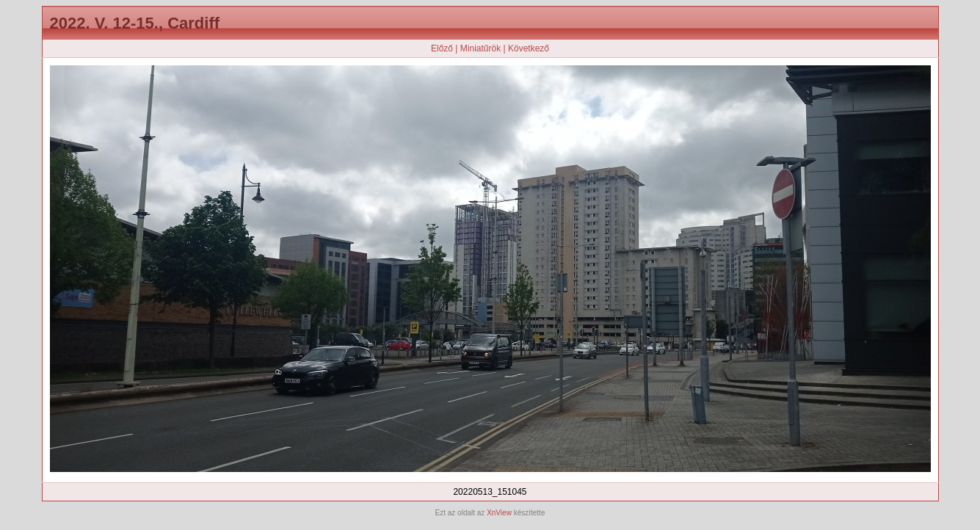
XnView (499, 513)
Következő (529, 48)
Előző (442, 48)
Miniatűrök (480, 48)
